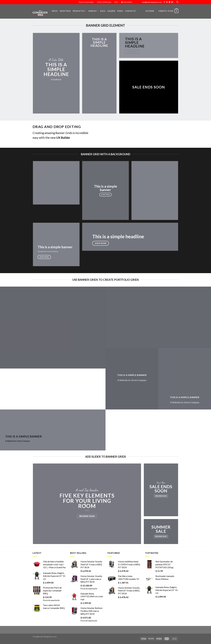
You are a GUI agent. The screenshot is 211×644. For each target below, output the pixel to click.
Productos (80, 11)
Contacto (130, 11)
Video (120, 11)
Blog (103, 11)
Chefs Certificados (104, 2)
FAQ (116, 2)
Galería (111, 11)
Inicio (55, 11)
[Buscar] (177, 2)
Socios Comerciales (86, 2)
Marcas (93, 11)
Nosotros (65, 11)
